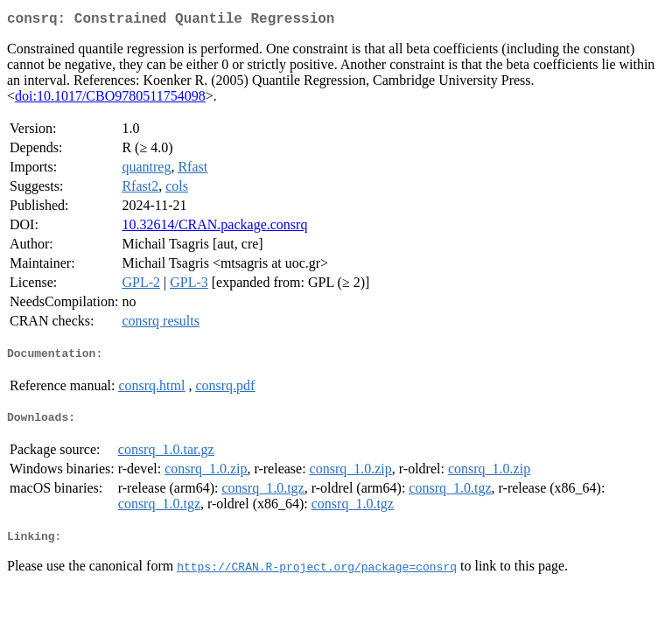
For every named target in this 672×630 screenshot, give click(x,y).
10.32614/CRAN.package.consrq (214, 228)
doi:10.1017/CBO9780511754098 (110, 99)
